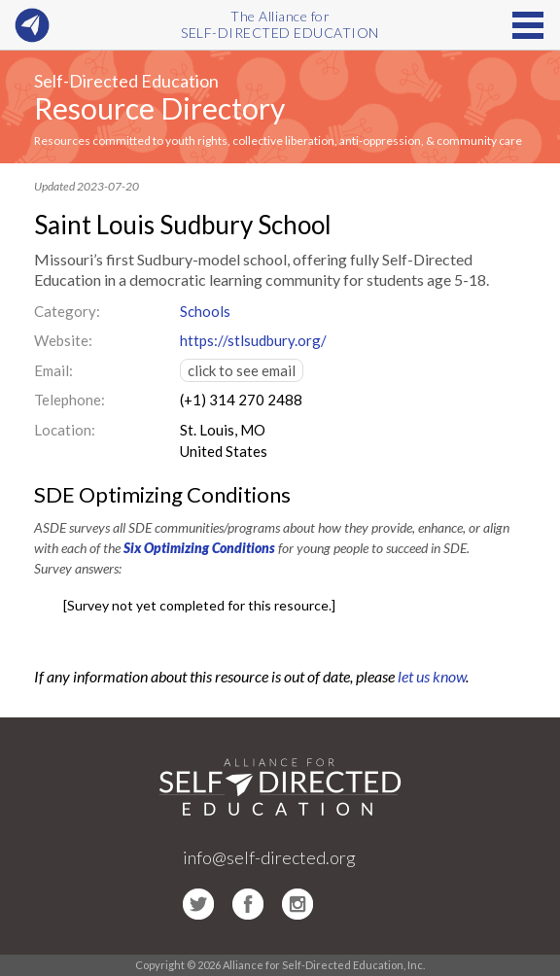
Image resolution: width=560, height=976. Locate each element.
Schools (205, 311)
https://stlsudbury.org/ (253, 340)
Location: (65, 430)
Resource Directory (159, 108)
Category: (67, 311)
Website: (63, 340)
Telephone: (70, 400)
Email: (53, 370)
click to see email (242, 370)
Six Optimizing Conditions (199, 548)
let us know (432, 676)
